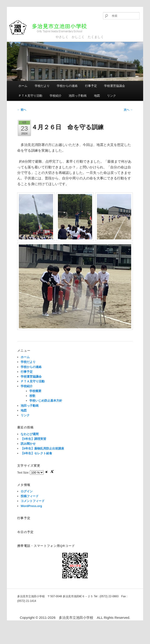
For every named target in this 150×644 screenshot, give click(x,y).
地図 (97, 96)
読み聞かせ (28, 444)
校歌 (32, 396)
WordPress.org (31, 506)
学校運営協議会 (115, 86)
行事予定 (91, 86)
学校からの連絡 (67, 86)
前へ (22, 110)
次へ (128, 110)
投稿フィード (30, 496)
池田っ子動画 (78, 96)
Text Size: (24, 473)
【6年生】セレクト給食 (36, 453)
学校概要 (35, 391)
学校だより (42, 86)
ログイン (27, 491)
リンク (112, 96)
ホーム (23, 86)
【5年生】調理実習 (33, 439)
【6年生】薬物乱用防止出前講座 (42, 448)
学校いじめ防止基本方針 (46, 401)
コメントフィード (33, 501)
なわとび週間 (30, 434)
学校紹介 (56, 96)
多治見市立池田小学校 (52, 27)
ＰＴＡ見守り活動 (30, 96)
